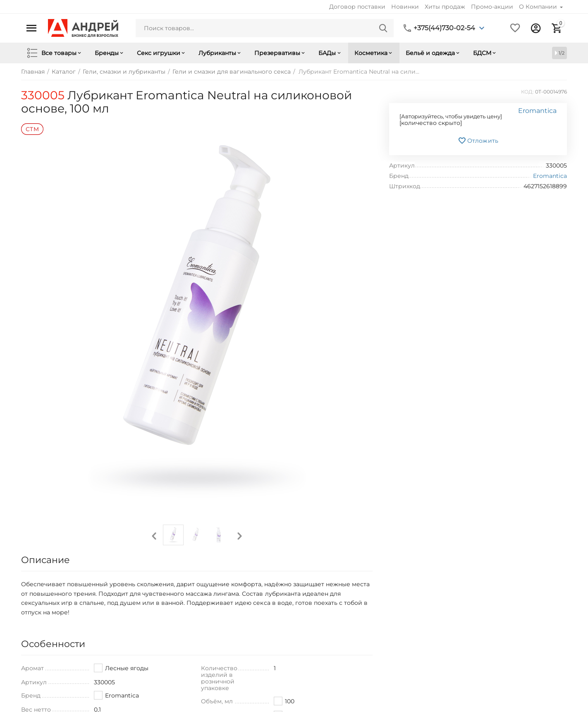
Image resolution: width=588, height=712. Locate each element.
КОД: (527, 92)
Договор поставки (357, 7)
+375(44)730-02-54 (444, 28)
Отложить (478, 141)
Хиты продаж (445, 7)
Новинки (405, 7)
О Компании (539, 7)
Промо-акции (492, 7)
